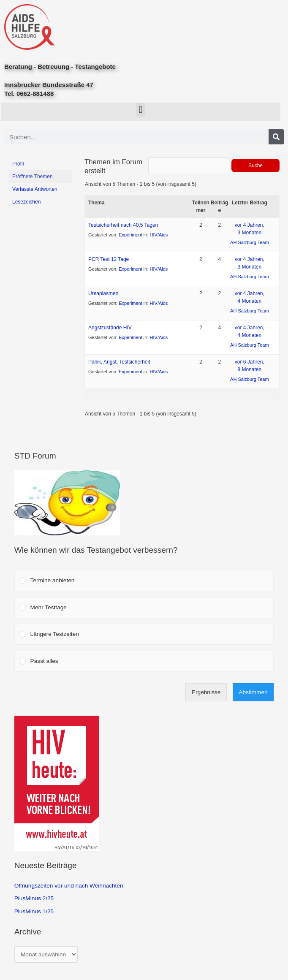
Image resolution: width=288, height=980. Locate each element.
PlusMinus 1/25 (34, 911)
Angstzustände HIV (110, 328)
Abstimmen (253, 692)
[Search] (276, 137)
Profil (18, 164)
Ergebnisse (206, 692)
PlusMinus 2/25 (34, 898)
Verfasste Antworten (35, 189)
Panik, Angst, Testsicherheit (119, 362)
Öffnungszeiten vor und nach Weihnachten (69, 886)
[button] (140, 110)
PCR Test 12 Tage (109, 259)
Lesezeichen (26, 202)
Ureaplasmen (103, 293)
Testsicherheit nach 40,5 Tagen (123, 225)
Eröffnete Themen (33, 176)
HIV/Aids (159, 235)
